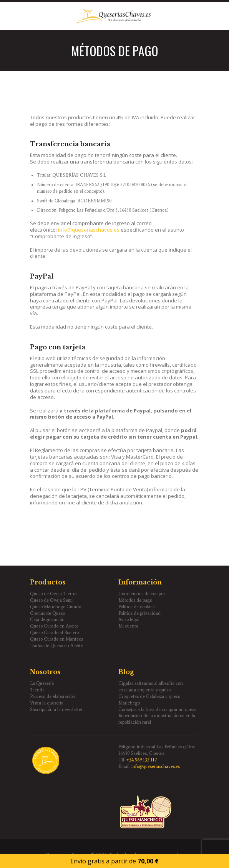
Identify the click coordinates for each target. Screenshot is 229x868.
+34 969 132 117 (142, 760)
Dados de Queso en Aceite (56, 646)
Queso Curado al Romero (54, 633)
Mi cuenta (128, 626)
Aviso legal (129, 619)
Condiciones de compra (142, 594)
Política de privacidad (139, 613)
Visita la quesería (47, 703)
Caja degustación (47, 619)
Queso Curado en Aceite (54, 626)
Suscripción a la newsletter (56, 709)
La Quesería (42, 683)
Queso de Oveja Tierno (53, 594)
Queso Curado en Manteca (57, 639)
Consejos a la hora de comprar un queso (157, 709)
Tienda (37, 690)
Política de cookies (136, 607)
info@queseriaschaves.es (89, 230)
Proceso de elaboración (53, 696)
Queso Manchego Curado (56, 607)
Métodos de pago (135, 600)
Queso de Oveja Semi (51, 600)
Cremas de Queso (47, 613)
